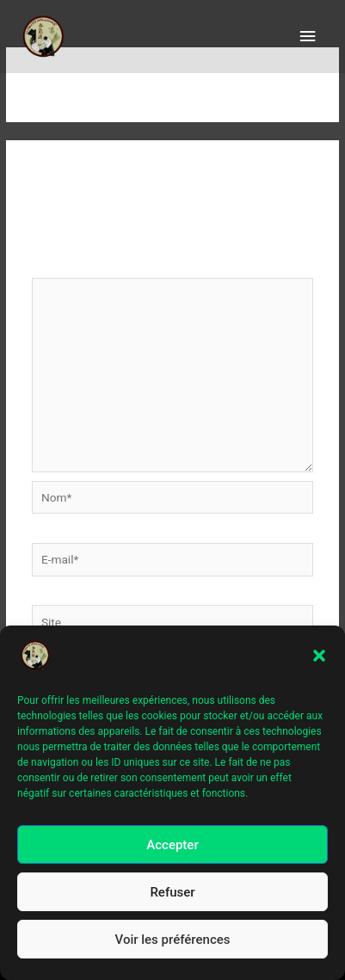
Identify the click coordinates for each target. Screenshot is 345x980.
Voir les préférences (173, 944)
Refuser (172, 897)
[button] (319, 661)
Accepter (172, 849)
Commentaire (71, 267)
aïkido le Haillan (82, 37)
